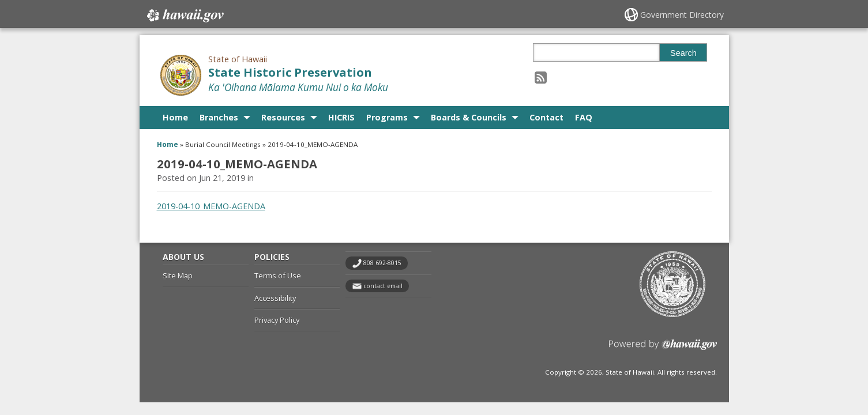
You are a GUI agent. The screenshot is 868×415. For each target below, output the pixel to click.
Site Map (178, 276)
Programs (387, 117)
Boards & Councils (469, 117)
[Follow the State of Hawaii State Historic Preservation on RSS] (541, 77)
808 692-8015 (382, 263)
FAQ (584, 117)
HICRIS (341, 117)
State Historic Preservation (290, 72)
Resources (283, 117)
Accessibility (275, 298)
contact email (383, 286)
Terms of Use (278, 276)
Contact (546, 117)
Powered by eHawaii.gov (663, 349)
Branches (219, 117)
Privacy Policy (277, 320)
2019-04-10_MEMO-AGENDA (211, 206)
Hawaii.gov (184, 16)
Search (683, 53)
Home (175, 117)
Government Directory (682, 15)
